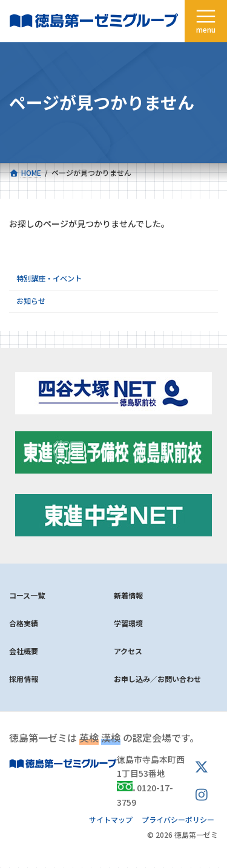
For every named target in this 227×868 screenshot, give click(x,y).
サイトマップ (111, 819)
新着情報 (128, 595)
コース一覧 (27, 595)
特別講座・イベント (49, 278)
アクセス (128, 651)
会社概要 (24, 651)
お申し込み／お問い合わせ (157, 679)
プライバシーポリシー (178, 819)
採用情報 (24, 679)
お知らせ (31, 301)
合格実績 (24, 623)
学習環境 (128, 623)
